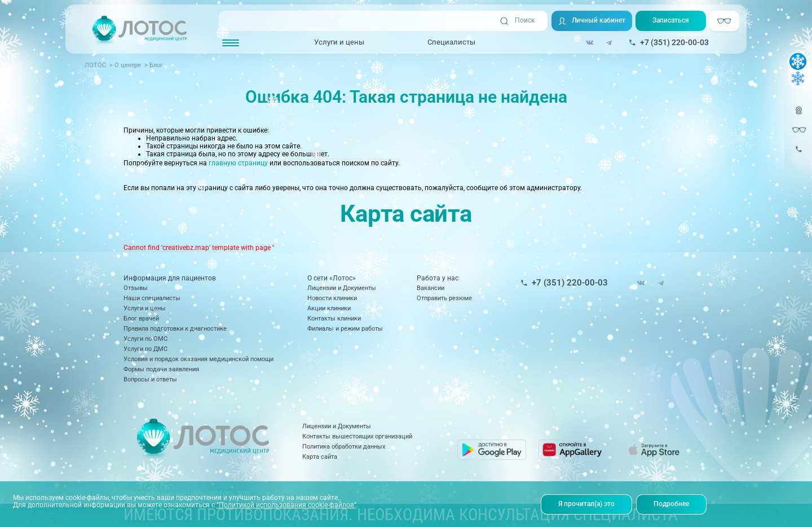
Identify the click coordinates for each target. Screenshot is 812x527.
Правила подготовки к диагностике (175, 329)
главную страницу (238, 163)
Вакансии (431, 288)
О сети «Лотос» (332, 278)
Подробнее (671, 504)
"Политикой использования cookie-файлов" (286, 505)
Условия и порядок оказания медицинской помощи (198, 359)
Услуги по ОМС (145, 339)
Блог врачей (141, 319)
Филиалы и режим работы (345, 329)
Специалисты (451, 42)
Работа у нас (438, 278)
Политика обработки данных (344, 447)
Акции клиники (329, 308)
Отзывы (136, 288)
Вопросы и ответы (150, 379)
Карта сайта (320, 457)
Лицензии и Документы (342, 288)
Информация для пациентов (170, 278)
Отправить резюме (444, 298)
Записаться (671, 20)
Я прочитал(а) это (586, 504)
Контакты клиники (334, 319)
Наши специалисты (152, 298)
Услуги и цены (339, 42)
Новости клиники (332, 298)
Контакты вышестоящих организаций (357, 436)
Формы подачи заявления (161, 369)
